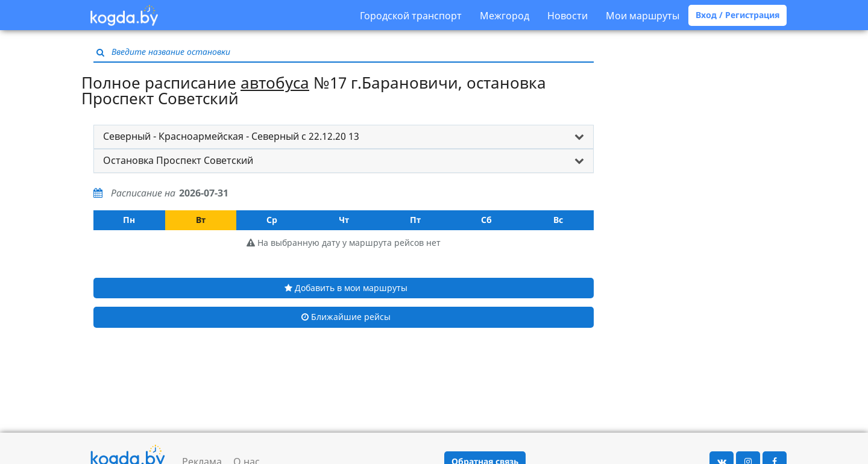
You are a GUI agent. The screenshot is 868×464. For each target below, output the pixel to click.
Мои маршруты (643, 16)
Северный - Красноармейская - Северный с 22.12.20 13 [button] (231, 136)
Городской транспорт (411, 16)
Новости (568, 16)
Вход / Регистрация (737, 15)
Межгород (505, 16)
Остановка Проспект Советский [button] (178, 160)
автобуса (275, 83)
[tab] (344, 137)
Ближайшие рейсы (346, 317)
